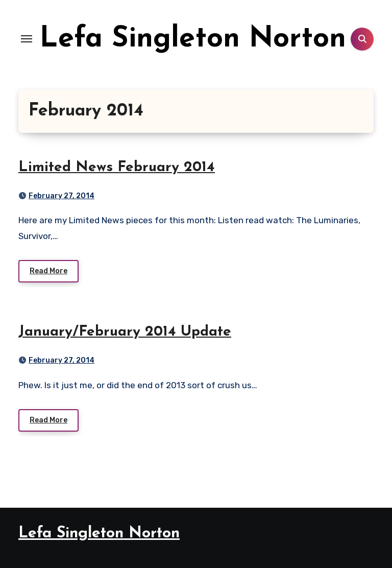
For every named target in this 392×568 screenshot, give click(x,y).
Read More (48, 271)
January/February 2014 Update (125, 332)
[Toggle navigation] (27, 39)
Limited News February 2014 (117, 168)
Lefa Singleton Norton (193, 39)
